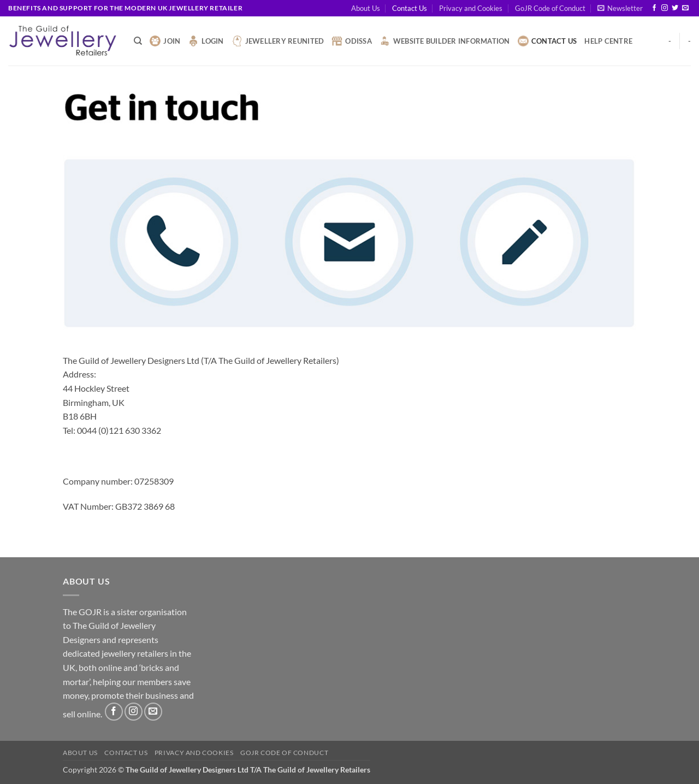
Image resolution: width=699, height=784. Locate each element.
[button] (620, 8)
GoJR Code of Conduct (550, 8)
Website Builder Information (445, 41)
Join (165, 41)
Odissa (352, 41)
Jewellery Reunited (278, 41)
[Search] (138, 41)
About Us (366, 8)
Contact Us (410, 8)
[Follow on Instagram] (665, 8)
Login (206, 41)
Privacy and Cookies (471, 8)
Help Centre (608, 41)
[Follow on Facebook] (654, 8)
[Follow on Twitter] (675, 8)
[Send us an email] (685, 8)
